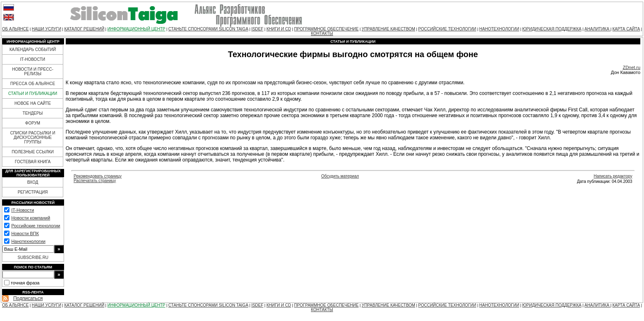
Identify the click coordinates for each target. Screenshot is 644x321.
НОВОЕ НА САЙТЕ (33, 103)
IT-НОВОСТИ (33, 59)
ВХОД (33, 182)
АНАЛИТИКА (597, 29)
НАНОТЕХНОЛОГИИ (499, 29)
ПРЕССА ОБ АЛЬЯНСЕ (33, 84)
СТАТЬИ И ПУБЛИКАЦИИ (33, 94)
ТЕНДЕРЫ (33, 113)
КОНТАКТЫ (322, 33)
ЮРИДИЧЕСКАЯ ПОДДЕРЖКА (552, 29)
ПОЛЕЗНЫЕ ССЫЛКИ (32, 152)
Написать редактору (613, 176)
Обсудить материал (340, 176)
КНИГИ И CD (279, 29)
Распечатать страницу (95, 181)
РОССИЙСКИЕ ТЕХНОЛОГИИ (447, 29)
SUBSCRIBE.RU (33, 257)
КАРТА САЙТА (626, 29)
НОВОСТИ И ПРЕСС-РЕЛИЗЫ (32, 72)
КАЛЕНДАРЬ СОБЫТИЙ (33, 50)
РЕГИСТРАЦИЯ (33, 192)
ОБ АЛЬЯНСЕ (15, 29)
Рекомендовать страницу (98, 176)
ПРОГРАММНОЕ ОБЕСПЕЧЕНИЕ (326, 29)
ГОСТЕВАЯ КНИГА (33, 162)
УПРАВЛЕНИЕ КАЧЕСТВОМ (389, 29)
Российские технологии (36, 226)
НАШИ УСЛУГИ (46, 29)
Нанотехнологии (28, 241)
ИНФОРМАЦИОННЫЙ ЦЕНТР (136, 29)
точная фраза (25, 283)
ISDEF (257, 29)
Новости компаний (31, 218)
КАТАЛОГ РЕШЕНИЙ (84, 29)
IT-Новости (22, 210)
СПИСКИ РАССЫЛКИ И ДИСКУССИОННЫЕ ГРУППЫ (33, 137)
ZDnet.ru (631, 67)
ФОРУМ (33, 123)
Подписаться (28, 298)
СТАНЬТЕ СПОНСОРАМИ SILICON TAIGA (208, 29)
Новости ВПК (25, 233)
